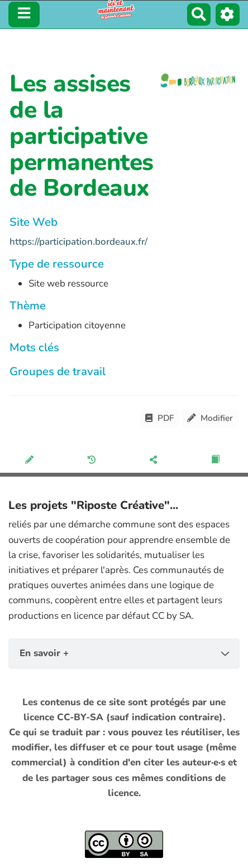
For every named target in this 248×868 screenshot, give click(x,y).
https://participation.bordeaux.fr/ (78, 242)
